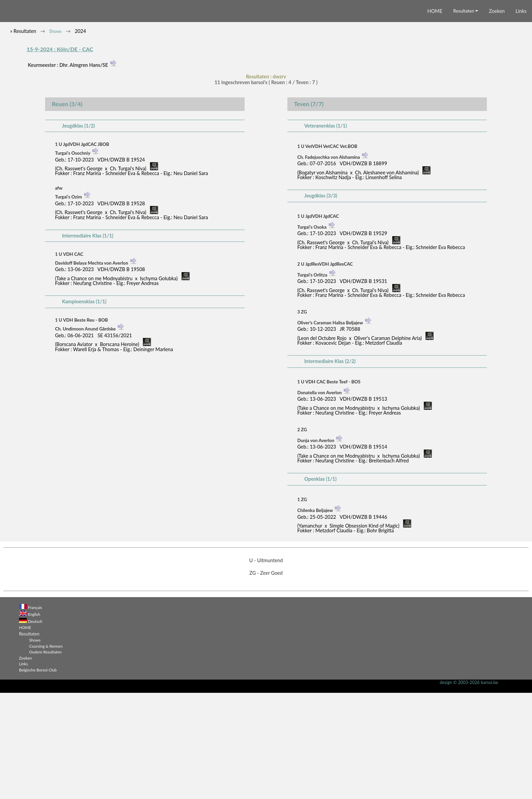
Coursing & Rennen (46, 752)
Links (521, 118)
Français (35, 714)
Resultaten (466, 117)
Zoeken (497, 118)
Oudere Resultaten (45, 758)
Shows (55, 138)
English (34, 721)
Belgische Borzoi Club (38, 776)
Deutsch (35, 727)
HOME (435, 118)
